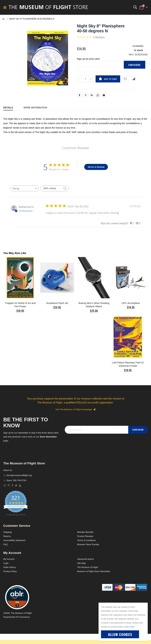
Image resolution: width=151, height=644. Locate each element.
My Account (9, 561)
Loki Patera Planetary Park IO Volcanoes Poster (128, 365)
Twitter (86, 96)
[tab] (11, 109)
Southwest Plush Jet (57, 304)
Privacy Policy (10, 573)
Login (6, 565)
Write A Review (96, 168)
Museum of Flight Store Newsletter (94, 573)
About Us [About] (8, 472)
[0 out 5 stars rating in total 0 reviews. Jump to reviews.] (91, 37)
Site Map (81, 565)
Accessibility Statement (14, 542)
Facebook (80, 96)
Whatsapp (98, 96)
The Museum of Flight (88, 569)
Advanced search (86, 561)
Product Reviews (85, 538)
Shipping (7, 533)
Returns (7, 538)
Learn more (129, 627)
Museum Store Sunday (88, 546)
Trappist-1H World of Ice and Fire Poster (20, 306)
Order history (10, 569)
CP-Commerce (23, 618)
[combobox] (25, 190)
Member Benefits (85, 533)
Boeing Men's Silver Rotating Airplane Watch (94, 306)
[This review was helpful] (131, 225)
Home (4, 19)
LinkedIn (92, 96)
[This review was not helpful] (137, 225)
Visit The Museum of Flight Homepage (76, 411)
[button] (17, 598)
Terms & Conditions (87, 542)
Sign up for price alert (89, 60)
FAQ (5, 546)
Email (104, 96)
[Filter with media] (55, 190)
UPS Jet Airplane (131, 304)
